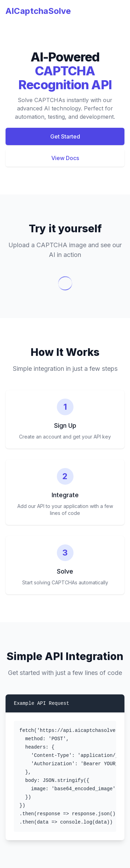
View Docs (65, 158)
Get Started (65, 136)
